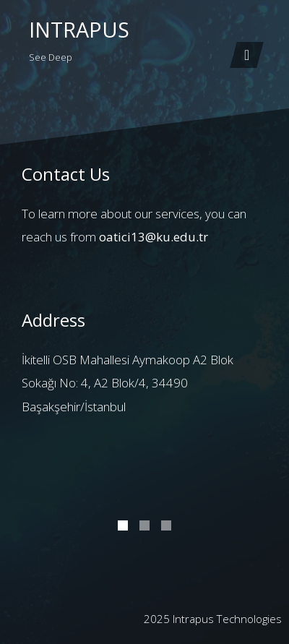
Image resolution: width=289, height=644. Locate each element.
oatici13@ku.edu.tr (154, 237)
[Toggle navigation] (247, 55)
